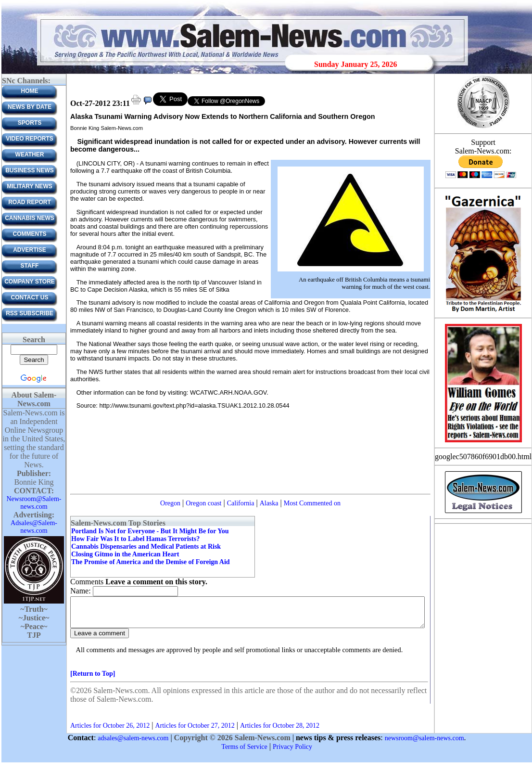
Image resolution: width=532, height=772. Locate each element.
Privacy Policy (292, 753)
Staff (30, 266)
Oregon (170, 503)
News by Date (30, 107)
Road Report (30, 202)
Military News (29, 186)
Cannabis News (30, 218)
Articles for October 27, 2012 (195, 731)
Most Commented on (312, 503)
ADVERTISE (30, 250)
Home (30, 91)
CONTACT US (30, 297)
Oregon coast (203, 503)
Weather (30, 154)
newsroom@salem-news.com (424, 744)
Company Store (30, 282)
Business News (30, 170)
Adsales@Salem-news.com (34, 527)
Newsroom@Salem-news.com (34, 503)
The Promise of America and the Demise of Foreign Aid (151, 562)
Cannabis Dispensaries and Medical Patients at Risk (146, 547)
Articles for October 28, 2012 (280, 731)
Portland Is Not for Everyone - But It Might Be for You (150, 531)
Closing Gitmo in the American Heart (125, 554)
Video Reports (30, 139)
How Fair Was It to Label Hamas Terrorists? (135, 539)
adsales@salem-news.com (133, 744)
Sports (30, 123)
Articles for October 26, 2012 (110, 731)
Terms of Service (244, 753)
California (241, 503)
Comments (30, 234)
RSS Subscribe (30, 313)
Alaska (269, 503)
